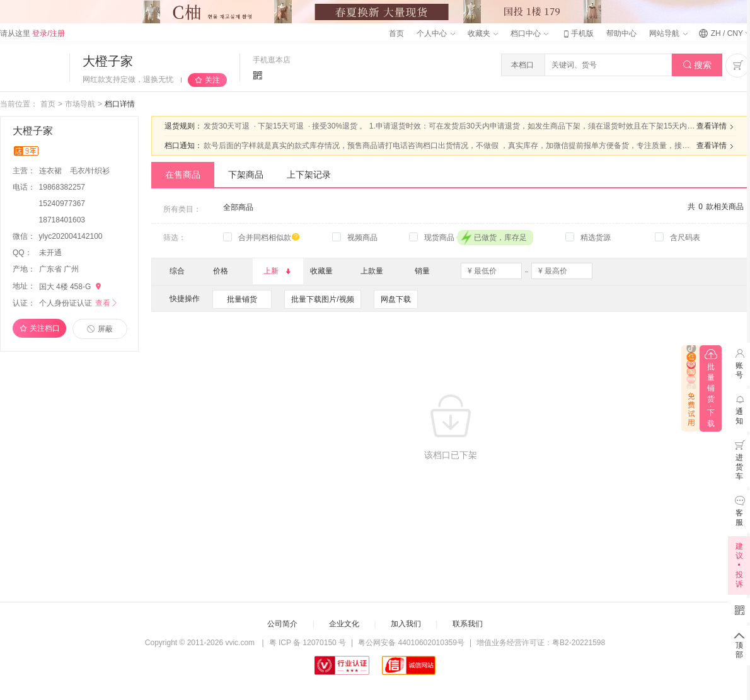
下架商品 (246, 175)
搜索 (697, 65)
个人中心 (436, 33)
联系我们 (468, 624)
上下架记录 (309, 175)
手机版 (577, 33)
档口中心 (529, 33)
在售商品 (183, 175)
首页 (396, 33)
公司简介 (282, 624)
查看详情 (717, 127)
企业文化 (344, 624)
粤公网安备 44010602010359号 (411, 643)
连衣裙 (51, 171)
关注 (212, 80)
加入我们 (406, 624)
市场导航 (80, 104)
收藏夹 (483, 33)
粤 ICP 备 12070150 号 (308, 643)
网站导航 (668, 33)
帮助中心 (621, 33)
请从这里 (32, 33)
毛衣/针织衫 (90, 171)
